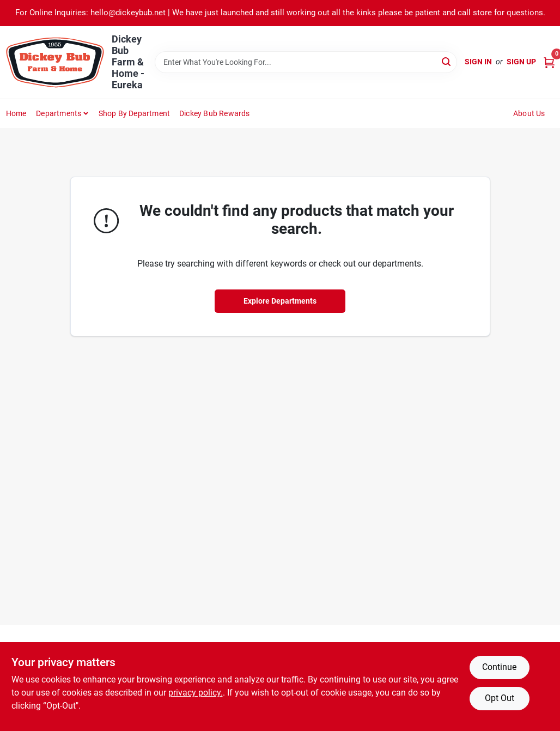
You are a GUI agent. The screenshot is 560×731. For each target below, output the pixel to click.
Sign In (478, 62)
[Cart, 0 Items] (549, 62)
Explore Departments (280, 301)
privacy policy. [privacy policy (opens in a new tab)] (196, 693)
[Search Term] (306, 62)
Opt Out (500, 698)
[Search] (447, 61)
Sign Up (521, 62)
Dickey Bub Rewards (215, 113)
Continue (499, 667)
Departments (59, 113)
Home (16, 113)
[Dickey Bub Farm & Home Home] (55, 62)
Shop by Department (135, 113)
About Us (529, 113)
